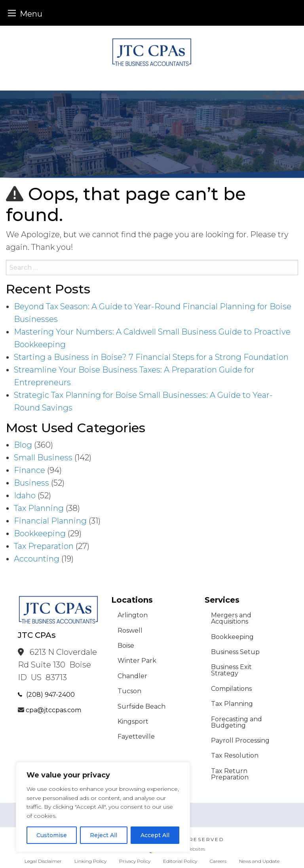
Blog (23, 445)
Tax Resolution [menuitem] (235, 755)
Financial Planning (50, 521)
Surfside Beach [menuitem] (142, 706)
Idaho (25, 495)
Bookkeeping (40, 533)
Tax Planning (39, 508)
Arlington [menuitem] (133, 615)
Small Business (43, 458)
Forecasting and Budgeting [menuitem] (237, 722)
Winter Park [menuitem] (137, 661)
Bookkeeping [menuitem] (232, 637)
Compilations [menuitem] (231, 689)
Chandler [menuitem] (132, 676)
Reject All (104, 835)
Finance (29, 470)
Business (31, 483)
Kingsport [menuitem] (133, 721)
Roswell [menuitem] (130, 631)
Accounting (37, 559)
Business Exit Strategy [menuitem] (231, 670)
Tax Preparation (44, 546)
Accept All (155, 835)
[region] (103, 807)
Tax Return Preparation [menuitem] (230, 774)
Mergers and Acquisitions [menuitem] (231, 618)
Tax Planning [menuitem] (232, 704)
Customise (52, 835)
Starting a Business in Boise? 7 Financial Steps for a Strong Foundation (151, 357)
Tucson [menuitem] (129, 691)
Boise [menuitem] (126, 646)
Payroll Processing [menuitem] (240, 740)
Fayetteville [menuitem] (136, 737)
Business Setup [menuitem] (235, 652)
